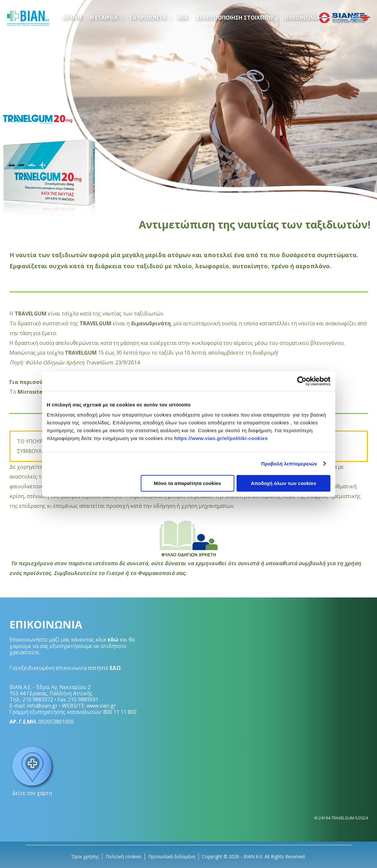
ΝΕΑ (182, 18)
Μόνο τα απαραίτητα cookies (188, 483)
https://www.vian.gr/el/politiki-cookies (221, 438)
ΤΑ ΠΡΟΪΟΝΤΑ (147, 18)
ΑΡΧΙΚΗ (72, 18)
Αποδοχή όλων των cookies (284, 483)
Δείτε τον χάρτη (32, 770)
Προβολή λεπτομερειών (289, 464)
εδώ (113, 640)
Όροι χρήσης (85, 856)
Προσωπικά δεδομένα (172, 856)
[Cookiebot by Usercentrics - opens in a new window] (302, 381)
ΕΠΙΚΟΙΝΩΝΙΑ (302, 18)
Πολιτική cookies (123, 856)
